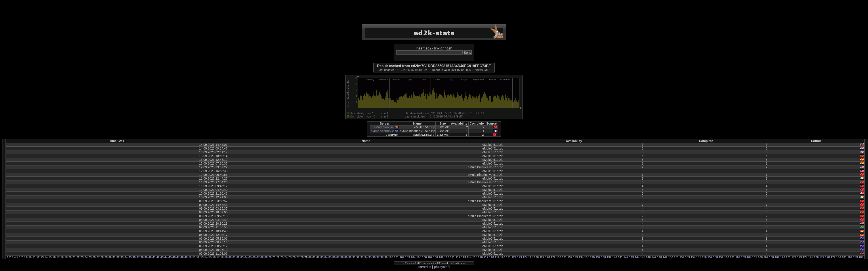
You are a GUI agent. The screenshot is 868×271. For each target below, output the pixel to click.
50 (190, 257)
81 (314, 257)
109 (441, 257)
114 (469, 257)
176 (816, 257)
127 (542, 257)
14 (46, 257)
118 (492, 257)
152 (682, 257)
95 (370, 257)
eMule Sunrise (384, 127)
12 (38, 257)
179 (833, 257)
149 (665, 257)
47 (178, 257)
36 (134, 257)
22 (78, 257)
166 (760, 257)
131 (564, 257)
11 (34, 257)
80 (310, 257)
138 (604, 257)
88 (342, 257)
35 (130, 257)
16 (54, 257)
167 (766, 257)
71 (274, 257)
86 (334, 257)
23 (82, 257)
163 (744, 257)
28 (102, 257)
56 (214, 257)
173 (799, 257)
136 (592, 257)
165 (755, 257)
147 (654, 257)
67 (258, 257)
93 (362, 257)
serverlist (424, 267)
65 (250, 257)
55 (210, 257)
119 (497, 257)
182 (850, 257)
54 (206, 257)
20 (70, 257)
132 (570, 257)
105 (419, 257)
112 (458, 257)
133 (576, 257)
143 (631, 257)
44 (166, 257)
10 (30, 257)
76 (294, 257)
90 (350, 257)
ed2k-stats (408, 263)
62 (238, 257)
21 (74, 257)
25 (90, 257)
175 (811, 257)
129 (553, 257)
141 (620, 257)
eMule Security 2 (382, 131)
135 (587, 257)
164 (749, 257)
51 (194, 257)
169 (777, 257)
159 (721, 257)
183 (855, 257)
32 (118, 257)
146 (648, 257)
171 (788, 257)
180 (839, 257)
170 (783, 257)
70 (270, 257)
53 (202, 257)
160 (727, 257)
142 (626, 257)
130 (559, 257)
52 (198, 257)
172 (794, 257)
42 (158, 257)
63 (242, 257)
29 (106, 257)
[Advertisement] (434, 12)
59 (226, 257)
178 (828, 257)
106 (424, 257)
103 (408, 257)
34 (126, 257)
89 (346, 257)
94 (366, 257)
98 (382, 257)
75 (290, 257)
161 (732, 257)
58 (222, 257)
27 (98, 257)
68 (262, 257)
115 (475, 257)
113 (464, 257)
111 (452, 257)
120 (503, 257)
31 (114, 257)
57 (218, 257)
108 (436, 257)
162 (738, 257)
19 (66, 257)
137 (598, 257)
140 (615, 257)
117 (486, 257)
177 (822, 257)
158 (715, 257)
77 (298, 257)
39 (146, 257)
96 (374, 257)
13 (42, 257)
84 (326, 257)
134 (581, 257)
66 (254, 257)
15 (50, 257)
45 (170, 257)
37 (138, 257)
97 (378, 257)
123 (520, 257)
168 (771, 257)
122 (514, 257)
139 (609, 257)
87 (338, 257)
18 (62, 257)
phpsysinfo (442, 267)
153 (687, 257)
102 (402, 257)
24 (86, 257)
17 (58, 257)
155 (699, 257)
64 (246, 257)
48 (182, 257)
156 (704, 257)
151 (676, 257)
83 (322, 257)
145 (643, 257)
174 (805, 257)
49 (186, 257)
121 (508, 257)
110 (447, 257)
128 (548, 257)
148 (660, 257)
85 (330, 257)
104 (413, 257)
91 (354, 257)
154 (693, 257)
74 (286, 257)
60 (230, 257)
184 (861, 257)
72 (278, 257)
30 (110, 257)
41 (154, 257)
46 (174, 257)
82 (318, 257)
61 (234, 257)
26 (94, 257)
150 (671, 257)
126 (536, 257)
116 (480, 257)
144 (637, 257)
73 (282, 257)
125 (531, 257)
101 (396, 257)
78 (302, 257)
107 (430, 257)
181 (844, 257)
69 (266, 257)
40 (150, 257)
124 (525, 257)
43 (162, 257)
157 (710, 257)
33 (122, 257)
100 (391, 257)
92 (358, 257)
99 (386, 257)
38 (142, 257)
